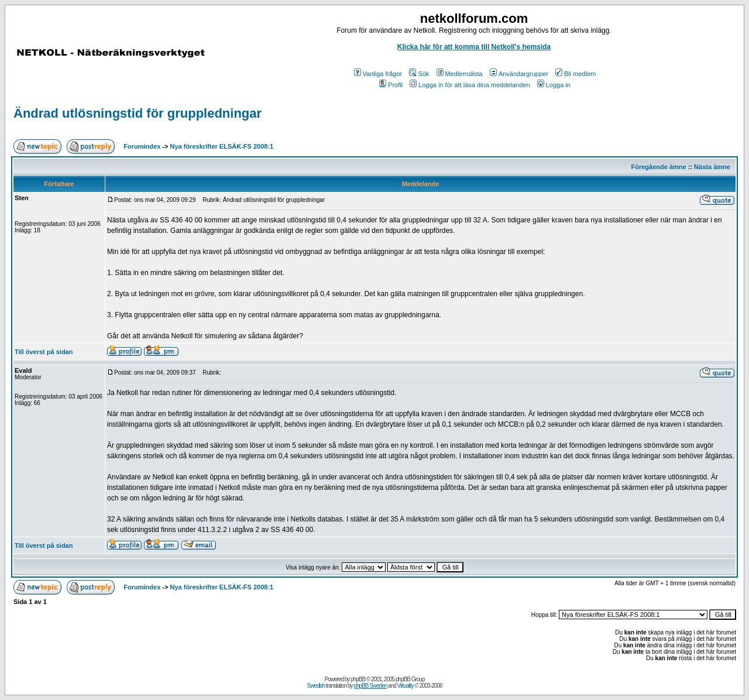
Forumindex (142, 146)
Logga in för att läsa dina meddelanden (470, 85)
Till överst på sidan (44, 352)
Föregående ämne (659, 167)
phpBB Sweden (370, 686)
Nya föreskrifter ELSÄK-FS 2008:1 (222, 146)
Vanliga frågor (378, 74)
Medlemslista (460, 74)
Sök (419, 74)
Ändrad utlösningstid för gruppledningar (138, 113)
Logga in (554, 85)
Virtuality (406, 686)
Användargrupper (519, 74)
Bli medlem (576, 74)
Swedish (316, 686)
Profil (391, 85)
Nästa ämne (712, 167)
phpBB (358, 679)
